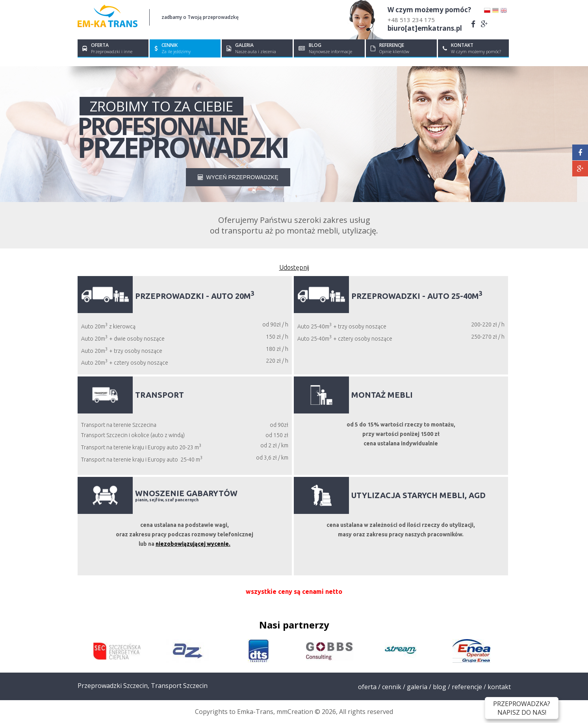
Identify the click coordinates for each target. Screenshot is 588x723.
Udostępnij (294, 267)
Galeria (417, 687)
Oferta (367, 687)
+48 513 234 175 (411, 20)
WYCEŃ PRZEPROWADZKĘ (238, 177)
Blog (440, 687)
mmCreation (295, 712)
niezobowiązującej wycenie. (193, 544)
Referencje (467, 687)
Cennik (392, 687)
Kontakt (499, 687)
